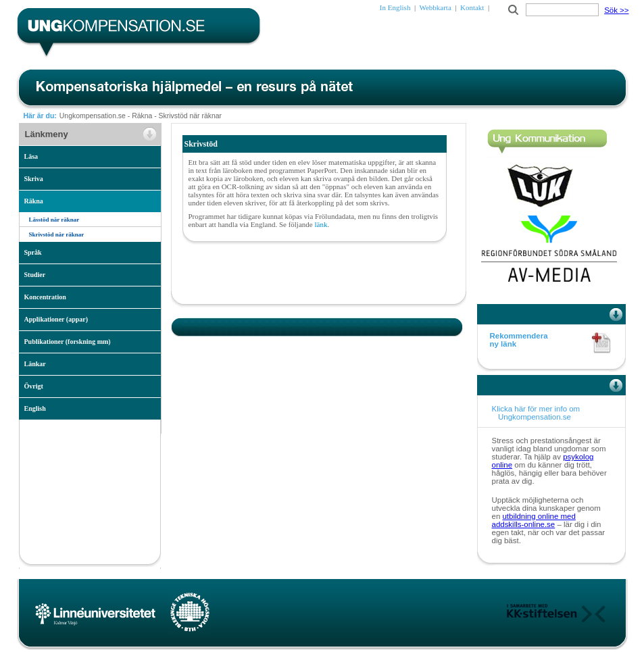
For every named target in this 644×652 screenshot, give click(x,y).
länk (321, 224)
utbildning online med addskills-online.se (534, 520)
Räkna (142, 116)
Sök (616, 10)
